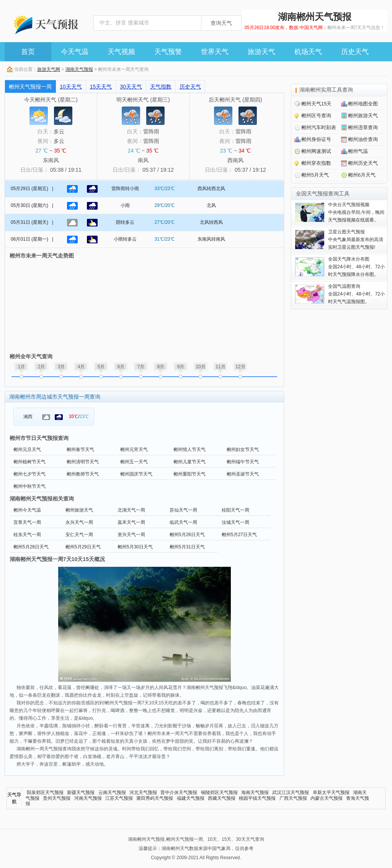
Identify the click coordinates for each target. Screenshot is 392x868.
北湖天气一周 (131, 510)
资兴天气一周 (131, 535)
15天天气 (101, 87)
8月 (161, 367)
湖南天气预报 (79, 69)
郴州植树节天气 (29, 462)
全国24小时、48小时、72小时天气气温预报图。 (356, 294)
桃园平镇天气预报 (257, 798)
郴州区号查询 (316, 116)
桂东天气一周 (27, 535)
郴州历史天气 (363, 163)
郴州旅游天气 (79, 510)
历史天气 (355, 52)
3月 (61, 367)
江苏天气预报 (119, 798)
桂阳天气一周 (235, 510)
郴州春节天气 (80, 450)
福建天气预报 (191, 798)
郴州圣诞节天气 (243, 474)
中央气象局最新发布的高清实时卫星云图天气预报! (356, 240)
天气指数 (161, 87)
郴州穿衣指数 (316, 163)
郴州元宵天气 (134, 450)
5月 (101, 367)
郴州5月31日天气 (187, 547)
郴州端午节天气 (243, 462)
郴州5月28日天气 (31, 547)
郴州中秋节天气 (29, 486)
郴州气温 (358, 151)
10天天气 (71, 87)
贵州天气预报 (57, 798)
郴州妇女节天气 (243, 450)
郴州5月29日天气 (83, 547)
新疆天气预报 (81, 793)
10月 (200, 367)
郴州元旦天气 (27, 450)
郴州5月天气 (315, 175)
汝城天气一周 (235, 522)
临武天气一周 (183, 522)
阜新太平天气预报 (331, 793)
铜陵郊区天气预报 (219, 793)
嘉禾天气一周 (131, 522)
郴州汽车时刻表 (319, 127)
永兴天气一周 (79, 522)
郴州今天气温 (27, 510)
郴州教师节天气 (83, 474)
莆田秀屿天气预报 (155, 798)
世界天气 (215, 52)
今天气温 (75, 52)
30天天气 (131, 87)
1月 (22, 367)
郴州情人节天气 (189, 450)
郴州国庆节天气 (136, 474)
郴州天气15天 (316, 104)
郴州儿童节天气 (189, 462)
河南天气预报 (88, 798)
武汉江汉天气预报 (291, 793)
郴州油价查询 (363, 139)
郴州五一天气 (134, 462)
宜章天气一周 (27, 522)
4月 (81, 367)
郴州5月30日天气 (135, 547)
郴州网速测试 (316, 151)
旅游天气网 (49, 69)
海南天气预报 (255, 793)
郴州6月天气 (362, 175)
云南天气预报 (112, 793)
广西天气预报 (293, 798)
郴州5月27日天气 (239, 535)
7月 (141, 367)
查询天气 (221, 23)
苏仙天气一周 (183, 510)
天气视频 (121, 52)
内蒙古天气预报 (327, 798)
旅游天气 (261, 52)
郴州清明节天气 (83, 462)
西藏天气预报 (222, 798)
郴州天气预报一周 (30, 87)
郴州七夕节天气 (29, 474)
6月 (121, 367)
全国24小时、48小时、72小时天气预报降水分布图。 (356, 267)
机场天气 (308, 52)
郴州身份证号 (316, 139)
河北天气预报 (143, 793)
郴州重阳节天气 (189, 474)
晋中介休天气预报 (179, 793)
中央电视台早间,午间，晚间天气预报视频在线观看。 (356, 212)
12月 (240, 367)
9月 (181, 367)
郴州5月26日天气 (187, 535)
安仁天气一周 (79, 535)
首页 (28, 52)
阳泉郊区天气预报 (45, 793)
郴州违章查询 (363, 127)
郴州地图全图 (363, 104)
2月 (42, 367)
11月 (220, 367)
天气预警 (168, 52)
